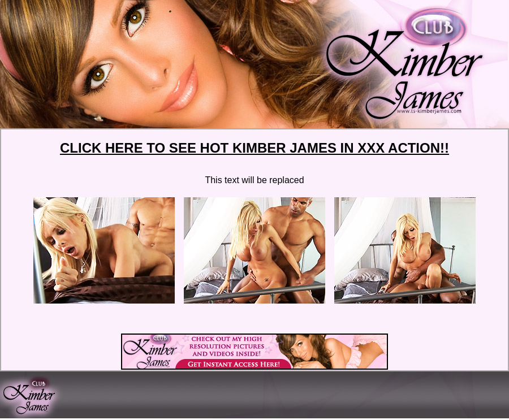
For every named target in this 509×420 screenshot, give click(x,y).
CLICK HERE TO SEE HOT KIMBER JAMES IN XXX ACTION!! (255, 148)
